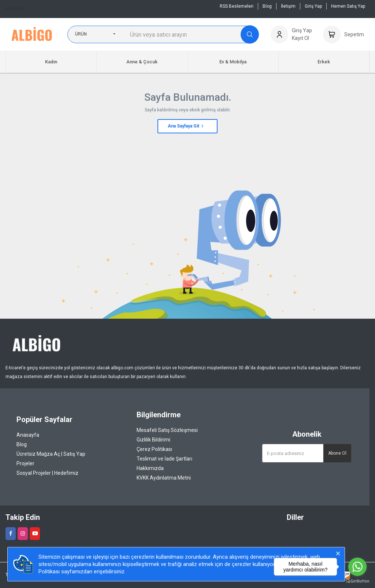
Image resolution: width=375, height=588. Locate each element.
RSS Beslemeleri (237, 6)
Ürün (81, 34)
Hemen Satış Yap (348, 6)
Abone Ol (337, 453)
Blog (267, 6)
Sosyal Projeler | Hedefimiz (47, 473)
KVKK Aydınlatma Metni (164, 478)
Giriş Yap (313, 6)
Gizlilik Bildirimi (153, 440)
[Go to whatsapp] (357, 567)
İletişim (15, 9)
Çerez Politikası (154, 449)
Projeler (25, 463)
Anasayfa (28, 435)
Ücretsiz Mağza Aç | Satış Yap (51, 454)
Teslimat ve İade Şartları (164, 459)
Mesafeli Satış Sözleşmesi (167, 430)
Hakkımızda (150, 468)
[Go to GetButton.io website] (357, 581)
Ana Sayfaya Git (186, 126)
